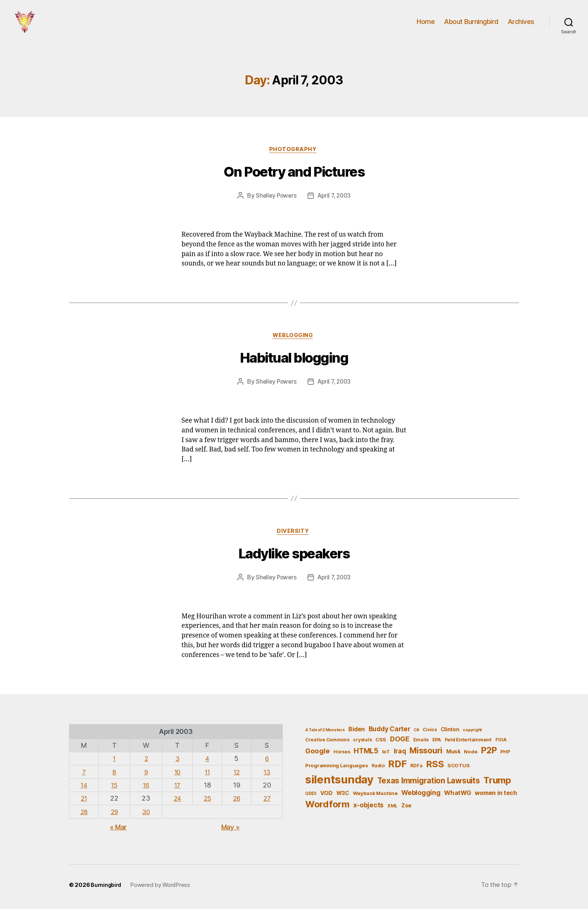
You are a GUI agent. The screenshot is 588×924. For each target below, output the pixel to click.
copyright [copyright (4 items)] (472, 745)
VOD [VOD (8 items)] (326, 808)
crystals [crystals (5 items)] (362, 755)
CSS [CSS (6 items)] (381, 754)
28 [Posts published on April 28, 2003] (84, 826)
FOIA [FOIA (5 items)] (501, 755)
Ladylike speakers (294, 568)
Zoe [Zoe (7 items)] (406, 820)
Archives (521, 27)
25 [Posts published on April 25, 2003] (206, 813)
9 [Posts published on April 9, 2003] (146, 787)
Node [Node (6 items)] (471, 766)
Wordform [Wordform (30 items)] (327, 819)
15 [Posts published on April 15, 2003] (115, 800)
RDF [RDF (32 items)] (397, 779)
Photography (294, 162)
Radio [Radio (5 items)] (378, 781)
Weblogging (294, 349)
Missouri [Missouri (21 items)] (426, 765)
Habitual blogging (294, 372)
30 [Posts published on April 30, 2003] (145, 826)
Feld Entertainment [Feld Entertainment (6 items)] (468, 754)
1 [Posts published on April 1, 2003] (115, 773)
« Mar (118, 842)
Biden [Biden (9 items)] (357, 744)
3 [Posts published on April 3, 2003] (176, 773)
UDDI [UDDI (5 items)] (311, 808)
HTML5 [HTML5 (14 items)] (366, 766)
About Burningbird (471, 27)
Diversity (294, 546)
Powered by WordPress (162, 900)
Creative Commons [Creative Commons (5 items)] (327, 755)
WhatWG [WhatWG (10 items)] (457, 807)
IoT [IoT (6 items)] (386, 766)
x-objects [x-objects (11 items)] (369, 820)
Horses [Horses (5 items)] (342, 767)
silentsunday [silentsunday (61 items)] (339, 794)
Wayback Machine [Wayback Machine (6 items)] (375, 808)
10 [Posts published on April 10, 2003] (176, 787)
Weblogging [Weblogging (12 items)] (421, 807)
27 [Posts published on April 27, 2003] (267, 813)
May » (230, 842)
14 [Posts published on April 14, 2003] (84, 800)
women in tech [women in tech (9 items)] (496, 808)
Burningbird (107, 900)
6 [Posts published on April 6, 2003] (268, 773)
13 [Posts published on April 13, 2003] (267, 787)
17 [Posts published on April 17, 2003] (176, 800)
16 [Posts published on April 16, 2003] (145, 800)
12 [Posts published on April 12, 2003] (237, 787)
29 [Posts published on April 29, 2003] (115, 826)
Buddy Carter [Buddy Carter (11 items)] (389, 743)
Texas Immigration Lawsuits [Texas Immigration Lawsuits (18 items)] (429, 795)
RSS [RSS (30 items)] (435, 779)
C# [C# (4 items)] (416, 745)
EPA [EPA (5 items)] (437, 755)
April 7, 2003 (335, 208)
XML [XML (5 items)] (392, 821)
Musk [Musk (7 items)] (453, 766)
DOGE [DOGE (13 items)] (400, 754)
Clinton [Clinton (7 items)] (450, 744)
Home (426, 27)
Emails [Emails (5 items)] (421, 755)
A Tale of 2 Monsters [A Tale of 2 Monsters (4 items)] (325, 745)
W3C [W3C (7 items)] (343, 808)
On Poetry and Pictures (294, 184)
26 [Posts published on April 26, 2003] (237, 813)
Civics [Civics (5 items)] (430, 744)
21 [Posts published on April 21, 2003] (84, 813)
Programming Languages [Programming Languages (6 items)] (337, 780)
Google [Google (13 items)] (317, 766)
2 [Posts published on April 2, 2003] (146, 773)
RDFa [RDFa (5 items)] (416, 781)
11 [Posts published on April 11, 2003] (206, 787)
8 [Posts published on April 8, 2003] (115, 787)
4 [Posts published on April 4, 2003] (207, 773)
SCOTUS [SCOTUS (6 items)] (458, 780)
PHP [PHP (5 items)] (505, 767)
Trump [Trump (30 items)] (497, 795)
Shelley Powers (275, 208)
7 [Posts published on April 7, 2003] (84, 787)
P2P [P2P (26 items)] (489, 765)
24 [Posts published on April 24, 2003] (176, 813)
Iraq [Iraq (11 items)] (400, 766)
